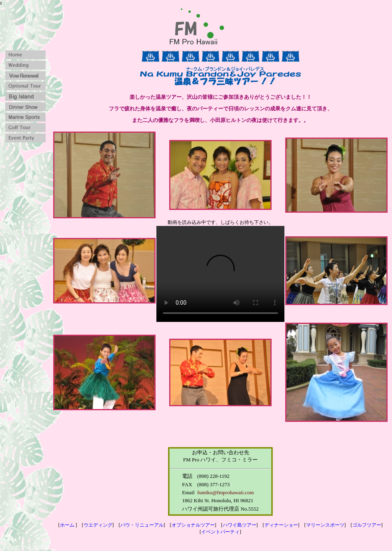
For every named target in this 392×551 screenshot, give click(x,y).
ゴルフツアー (367, 525)
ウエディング (98, 525)
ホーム (67, 525)
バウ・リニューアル (142, 525)
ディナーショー (281, 525)
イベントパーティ (220, 532)
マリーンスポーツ (325, 525)
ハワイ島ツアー (240, 525)
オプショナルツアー (193, 525)
